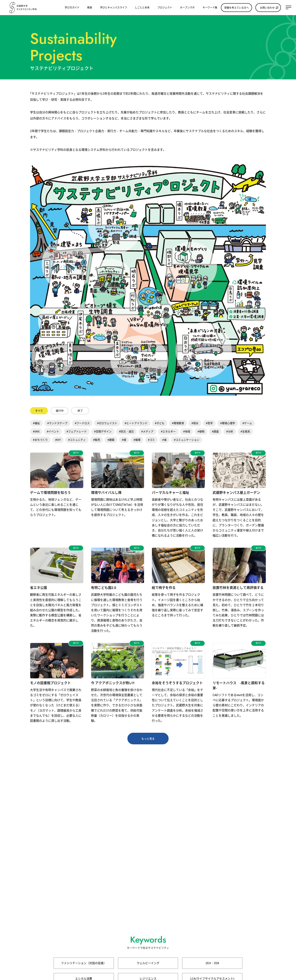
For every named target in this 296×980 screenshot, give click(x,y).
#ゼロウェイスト (107, 423)
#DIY (58, 440)
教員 (90, 7)
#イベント (53, 432)
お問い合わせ (267, 8)
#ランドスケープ (57, 423)
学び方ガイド (72, 7)
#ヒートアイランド (136, 423)
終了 (80, 411)
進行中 (60, 411)
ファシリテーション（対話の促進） (84, 963)
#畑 (124, 440)
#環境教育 (178, 423)
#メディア (147, 432)
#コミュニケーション (187, 440)
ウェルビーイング (148, 963)
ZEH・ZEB (212, 963)
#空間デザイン (103, 432)
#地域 (187, 432)
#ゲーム (247, 423)
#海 (164, 440)
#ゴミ (151, 440)
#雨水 (195, 423)
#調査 (215, 432)
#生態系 (245, 432)
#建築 (111, 440)
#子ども (160, 423)
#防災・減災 (126, 432)
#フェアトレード (77, 432)
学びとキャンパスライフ (114, 7)
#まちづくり (40, 440)
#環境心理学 (228, 423)
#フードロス (82, 423)
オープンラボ (187, 7)
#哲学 (209, 423)
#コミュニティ (77, 440)
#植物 (201, 432)
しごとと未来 (142, 7)
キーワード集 (210, 7)
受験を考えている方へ (237, 8)
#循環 (137, 440)
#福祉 (36, 423)
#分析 (230, 432)
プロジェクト (165, 7)
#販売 (97, 440)
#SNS (36, 432)
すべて (39, 411)
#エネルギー (168, 432)
